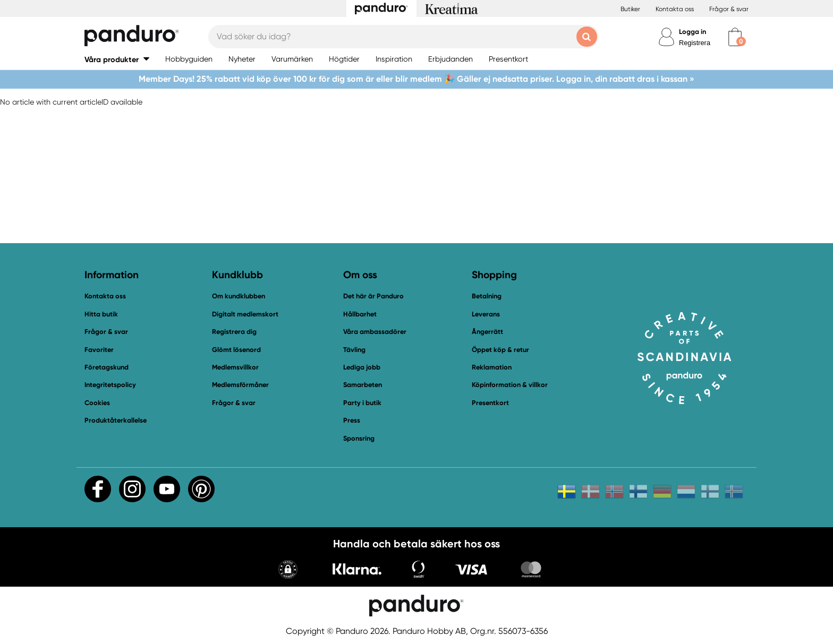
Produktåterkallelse (116, 420)
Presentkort (490, 403)
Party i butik (362, 403)
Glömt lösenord (236, 350)
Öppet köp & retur (500, 350)
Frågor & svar (729, 9)
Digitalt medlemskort (245, 314)
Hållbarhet (360, 314)
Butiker (630, 9)
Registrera (695, 43)
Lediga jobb (362, 367)
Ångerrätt (487, 332)
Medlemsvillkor (235, 367)
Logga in (692, 32)
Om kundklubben (239, 296)
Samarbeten (363, 385)
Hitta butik (101, 314)
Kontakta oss (675, 9)
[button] (117, 59)
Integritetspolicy (110, 385)
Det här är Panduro (373, 296)
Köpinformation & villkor (510, 385)
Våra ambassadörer (375, 332)
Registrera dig (234, 332)
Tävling (354, 350)
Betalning (487, 296)
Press (352, 420)
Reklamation (492, 367)
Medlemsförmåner (240, 385)
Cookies (97, 403)
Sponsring (359, 438)
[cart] (735, 37)
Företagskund (107, 367)
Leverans (486, 314)
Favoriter (99, 350)
